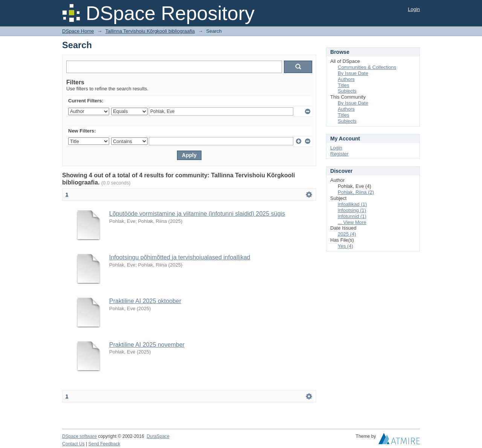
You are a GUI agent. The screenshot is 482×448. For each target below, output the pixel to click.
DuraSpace (158, 436)
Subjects (347, 91)
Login (414, 9)
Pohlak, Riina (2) (356, 192)
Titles (344, 85)
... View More (352, 222)
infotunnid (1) (352, 216)
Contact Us (73, 444)
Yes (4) (345, 246)
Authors (346, 79)
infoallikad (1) (352, 204)
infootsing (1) (352, 210)
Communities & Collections (367, 67)
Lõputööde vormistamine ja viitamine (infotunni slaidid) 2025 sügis (197, 214)
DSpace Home (78, 31)
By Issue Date (353, 73)
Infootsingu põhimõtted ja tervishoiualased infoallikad (180, 257)
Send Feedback (104, 444)
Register (339, 154)
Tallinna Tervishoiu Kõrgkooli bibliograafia (150, 31)
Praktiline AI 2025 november (147, 345)
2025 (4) (347, 234)
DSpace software (79, 436)
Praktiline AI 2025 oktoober (145, 301)
